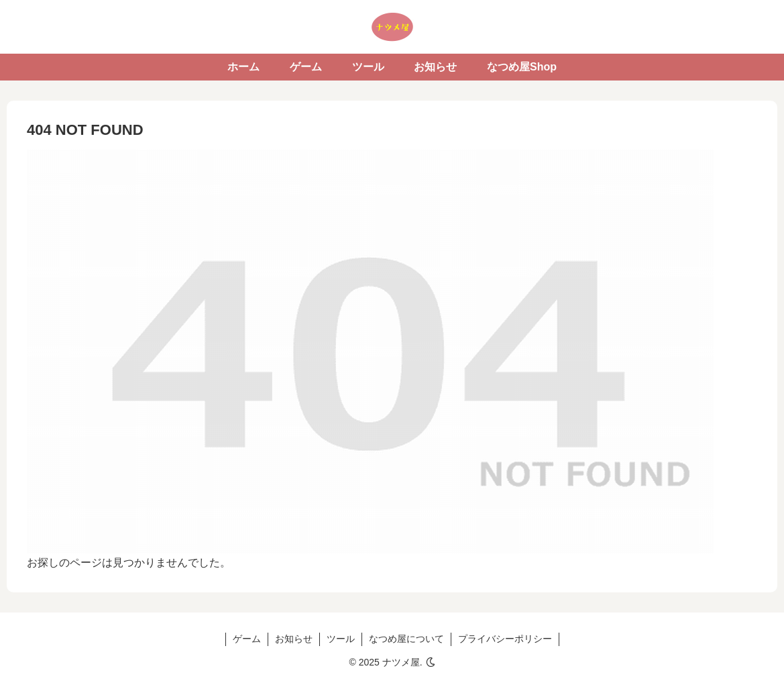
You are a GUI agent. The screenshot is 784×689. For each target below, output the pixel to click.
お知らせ (294, 639)
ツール (341, 639)
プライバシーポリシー (505, 639)
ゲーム (247, 639)
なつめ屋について (406, 639)
